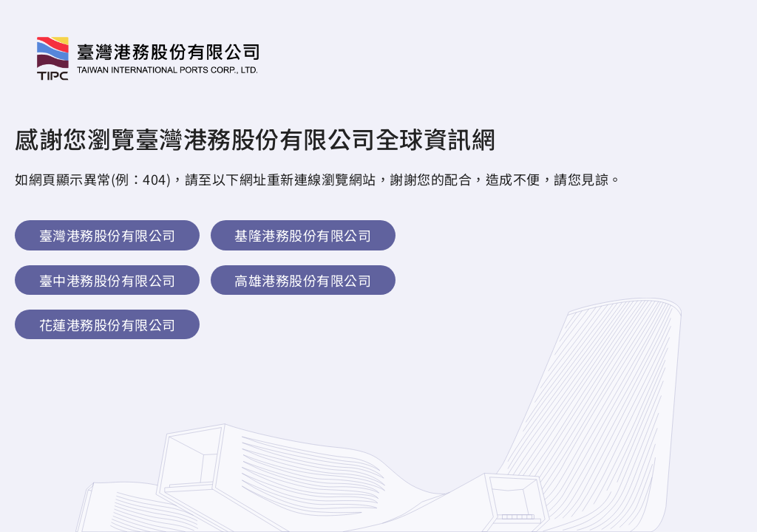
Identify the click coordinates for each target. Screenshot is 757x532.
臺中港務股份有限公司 (108, 280)
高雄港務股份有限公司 (303, 280)
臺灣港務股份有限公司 (108, 235)
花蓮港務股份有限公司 (108, 324)
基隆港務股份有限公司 (303, 235)
